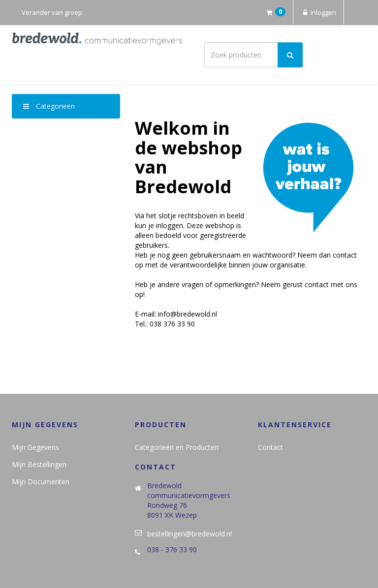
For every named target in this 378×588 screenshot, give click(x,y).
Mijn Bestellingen (39, 464)
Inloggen (318, 12)
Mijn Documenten (41, 482)
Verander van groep (52, 12)
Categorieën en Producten (177, 447)
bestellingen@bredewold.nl (189, 534)
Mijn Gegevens (35, 447)
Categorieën (49, 106)
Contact (270, 447)
